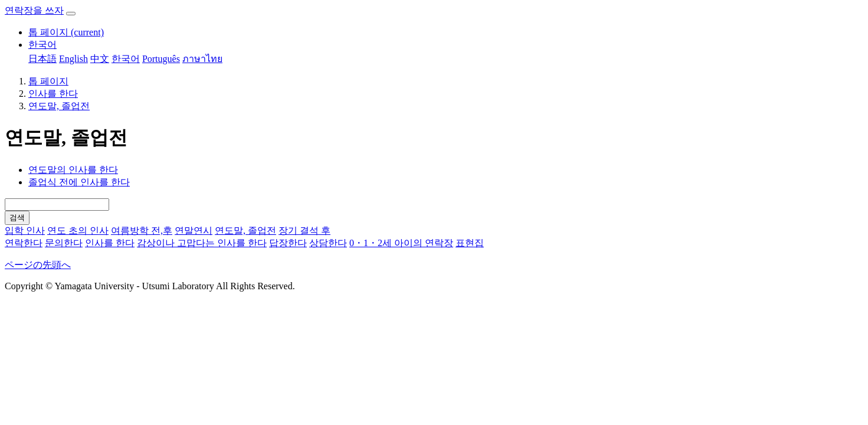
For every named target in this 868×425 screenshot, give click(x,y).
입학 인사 (25, 231)
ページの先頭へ (38, 265)
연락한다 (24, 243)
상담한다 (328, 243)
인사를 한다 (53, 94)
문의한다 (64, 243)
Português (161, 59)
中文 (100, 59)
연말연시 (194, 231)
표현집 (470, 243)
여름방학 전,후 (142, 231)
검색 (17, 218)
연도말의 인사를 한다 (73, 170)
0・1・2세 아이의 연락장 (401, 243)
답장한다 (288, 243)
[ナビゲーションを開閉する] (71, 14)
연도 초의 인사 (78, 231)
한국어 (42, 45)
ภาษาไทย (202, 59)
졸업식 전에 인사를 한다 (79, 182)
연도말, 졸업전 (59, 106)
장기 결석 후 (304, 231)
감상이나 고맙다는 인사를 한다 (202, 243)
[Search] (57, 205)
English (73, 59)
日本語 (42, 59)
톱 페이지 (66, 32)
